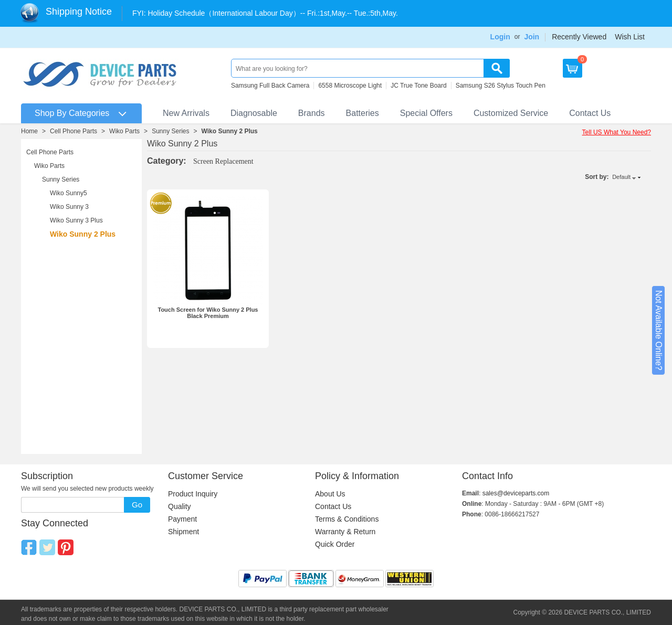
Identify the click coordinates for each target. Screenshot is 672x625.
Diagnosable (254, 113)
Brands (312, 113)
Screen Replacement (223, 161)
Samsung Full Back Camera (270, 86)
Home (29, 131)
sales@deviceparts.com (516, 493)
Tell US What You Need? (617, 132)
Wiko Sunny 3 (69, 207)
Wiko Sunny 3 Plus (76, 220)
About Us (330, 494)
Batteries (363, 113)
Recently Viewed (579, 37)
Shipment (183, 532)
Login (500, 37)
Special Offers (426, 113)
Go (137, 505)
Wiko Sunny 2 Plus (230, 131)
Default (621, 177)
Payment (182, 519)
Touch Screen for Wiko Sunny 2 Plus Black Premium (208, 313)
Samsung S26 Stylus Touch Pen (501, 86)
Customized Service (511, 113)
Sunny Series (170, 131)
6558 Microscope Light (350, 86)
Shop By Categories (72, 113)
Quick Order (335, 544)
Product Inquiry (193, 494)
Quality (180, 506)
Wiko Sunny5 (69, 193)
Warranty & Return (345, 532)
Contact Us (590, 113)
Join (532, 37)
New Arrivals (186, 113)
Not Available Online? (659, 330)
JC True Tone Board (419, 86)
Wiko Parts (124, 131)
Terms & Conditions (347, 519)
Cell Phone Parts (73, 131)
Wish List (630, 37)
